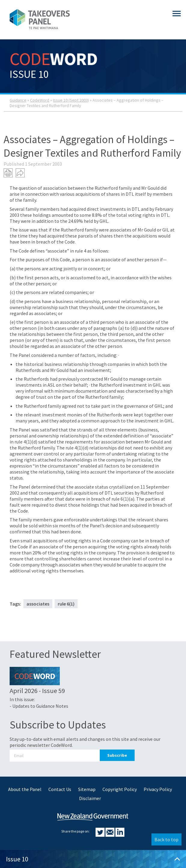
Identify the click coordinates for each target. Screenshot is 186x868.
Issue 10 (93, 859)
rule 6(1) (66, 604)
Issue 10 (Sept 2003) (71, 100)
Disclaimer (90, 798)
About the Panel (25, 789)
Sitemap (87, 789)
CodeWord (40, 100)
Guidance (18, 100)
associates (38, 604)
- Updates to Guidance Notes (39, 706)
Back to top (166, 839)
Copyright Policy (120, 789)
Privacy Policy (158, 789)
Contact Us (60, 789)
